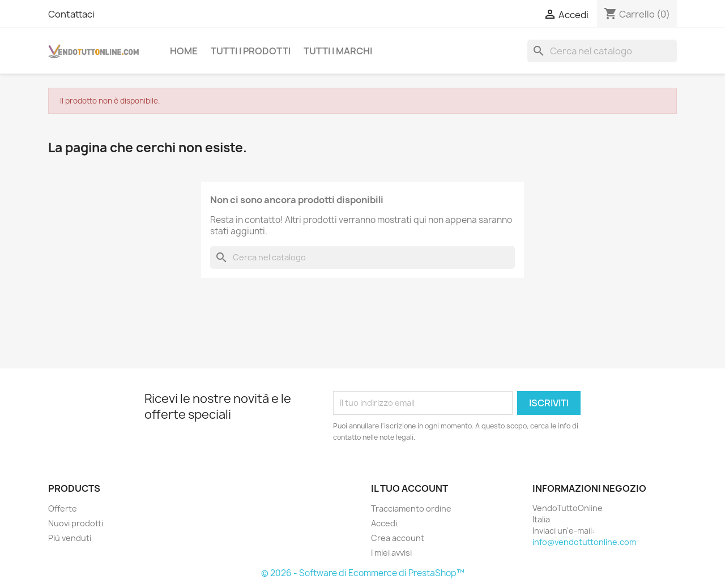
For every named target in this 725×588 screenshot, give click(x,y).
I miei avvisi (391, 553)
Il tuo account (410, 488)
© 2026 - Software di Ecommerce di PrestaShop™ (363, 573)
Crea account (398, 538)
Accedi (384, 523)
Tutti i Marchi (338, 51)
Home (184, 51)
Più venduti (70, 538)
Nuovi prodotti (76, 523)
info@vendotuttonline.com (584, 542)
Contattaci (71, 14)
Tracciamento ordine (411, 508)
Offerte (63, 508)
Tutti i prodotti (251, 51)
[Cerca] (602, 51)
